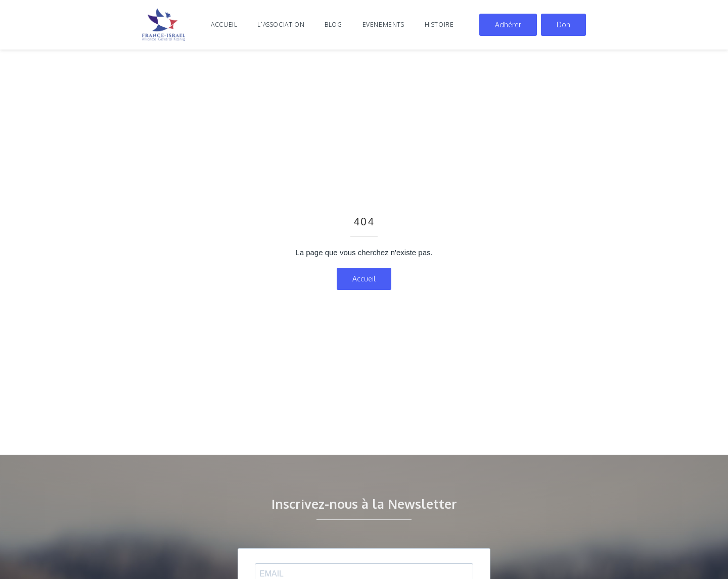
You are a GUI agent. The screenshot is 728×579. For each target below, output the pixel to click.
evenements (383, 25)
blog (333, 25)
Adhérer (508, 25)
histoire (439, 25)
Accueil (224, 25)
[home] (164, 25)
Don (563, 25)
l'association (281, 25)
